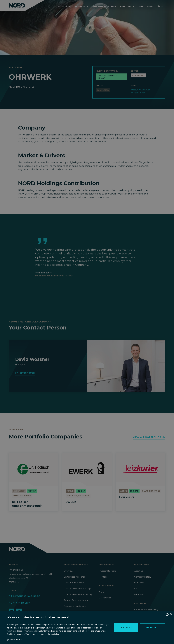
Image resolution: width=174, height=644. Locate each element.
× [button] (171, 614)
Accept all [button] (126, 627)
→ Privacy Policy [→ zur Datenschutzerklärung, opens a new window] (53, 634)
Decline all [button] (153, 627)
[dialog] (87, 322)
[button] (58, 640)
